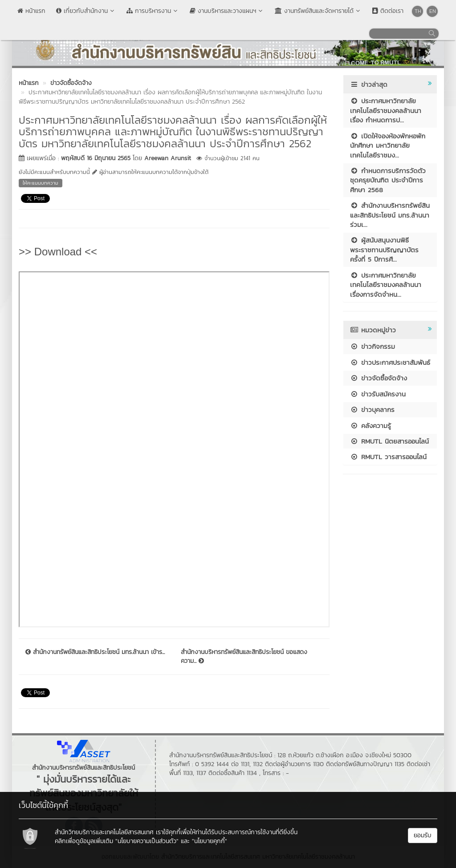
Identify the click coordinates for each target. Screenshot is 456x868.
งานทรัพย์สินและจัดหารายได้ (318, 11)
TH (418, 11)
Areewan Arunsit (168, 158)
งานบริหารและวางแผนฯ (227, 11)
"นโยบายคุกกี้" (210, 841)
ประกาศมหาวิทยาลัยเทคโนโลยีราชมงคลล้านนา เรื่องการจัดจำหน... (386, 285)
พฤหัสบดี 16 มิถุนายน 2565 (96, 158)
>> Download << (58, 252)
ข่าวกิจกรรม (373, 346)
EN (433, 11)
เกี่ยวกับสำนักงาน (86, 11)
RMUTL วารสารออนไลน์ (388, 457)
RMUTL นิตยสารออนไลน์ (389, 441)
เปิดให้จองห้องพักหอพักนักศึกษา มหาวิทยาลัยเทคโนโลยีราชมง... (388, 145)
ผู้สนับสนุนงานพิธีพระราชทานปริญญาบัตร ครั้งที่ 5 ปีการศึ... (384, 250)
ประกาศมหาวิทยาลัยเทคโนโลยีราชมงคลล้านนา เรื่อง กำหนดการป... (386, 110)
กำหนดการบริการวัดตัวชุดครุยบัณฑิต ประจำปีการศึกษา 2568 (388, 180)
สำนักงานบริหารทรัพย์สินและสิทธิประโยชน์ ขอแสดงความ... (244, 657)
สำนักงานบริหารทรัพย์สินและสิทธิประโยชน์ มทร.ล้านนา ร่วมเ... (390, 215)
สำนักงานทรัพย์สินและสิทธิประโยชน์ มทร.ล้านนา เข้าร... (95, 652)
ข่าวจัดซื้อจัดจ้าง (379, 378)
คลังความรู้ (370, 426)
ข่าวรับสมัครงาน (378, 394)
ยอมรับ (423, 835)
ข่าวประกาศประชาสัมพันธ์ (390, 362)
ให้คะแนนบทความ (41, 183)
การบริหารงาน (153, 11)
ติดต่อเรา (388, 11)
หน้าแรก (31, 11)
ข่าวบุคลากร (372, 410)
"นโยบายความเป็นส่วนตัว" (147, 841)
